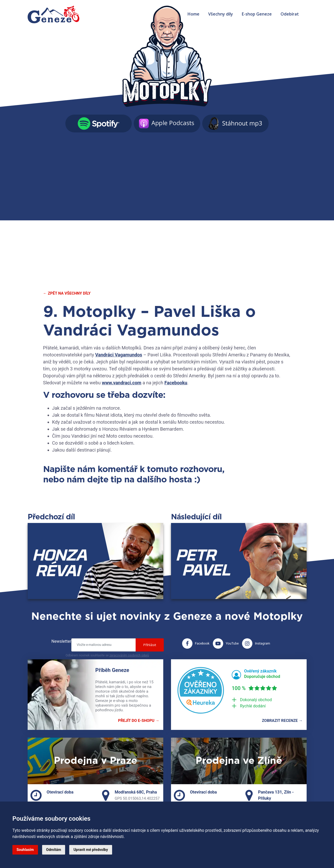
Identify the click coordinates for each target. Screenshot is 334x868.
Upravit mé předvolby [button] (91, 850)
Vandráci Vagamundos (119, 355)
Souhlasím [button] (25, 850)
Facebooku (176, 383)
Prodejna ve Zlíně (239, 761)
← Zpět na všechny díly (67, 293)
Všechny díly (221, 14)
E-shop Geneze (257, 14)
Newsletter (61, 641)
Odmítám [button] (54, 850)
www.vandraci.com (122, 383)
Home (193, 14)
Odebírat (290, 14)
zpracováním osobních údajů (129, 655)
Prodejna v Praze (95, 761)
